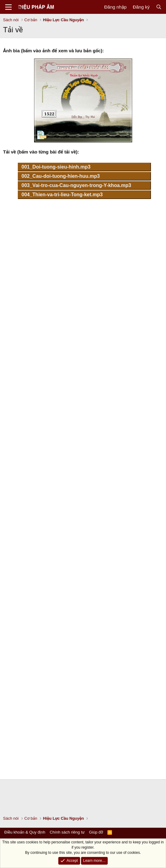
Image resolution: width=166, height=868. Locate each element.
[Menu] (8, 7)
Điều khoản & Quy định (25, 832)
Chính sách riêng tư (67, 832)
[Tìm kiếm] (159, 7)
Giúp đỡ (96, 832)
